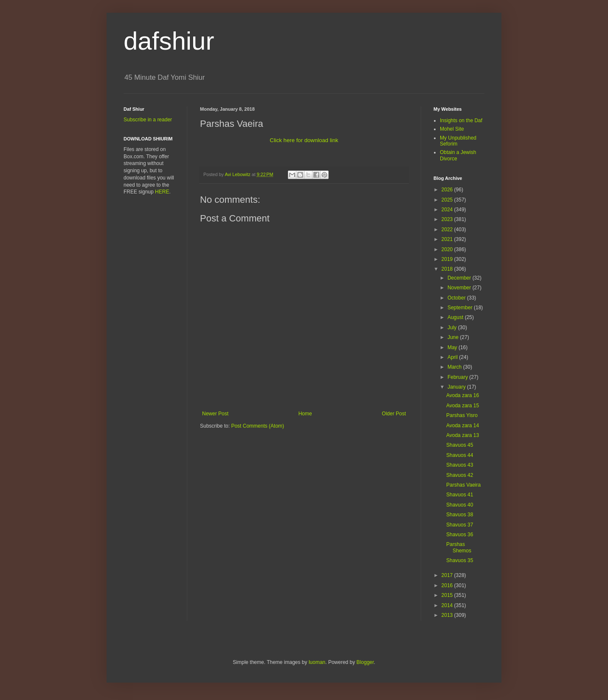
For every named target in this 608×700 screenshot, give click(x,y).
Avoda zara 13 (463, 435)
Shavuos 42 (460, 475)
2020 (448, 249)
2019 (448, 259)
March (455, 367)
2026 (448, 190)
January (457, 387)
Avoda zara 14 (463, 426)
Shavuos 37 (460, 525)
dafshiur (169, 41)
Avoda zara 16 (463, 395)
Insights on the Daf (461, 120)
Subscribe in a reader (148, 120)
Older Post (394, 414)
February (458, 377)
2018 (448, 269)
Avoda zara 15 (463, 406)
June (454, 337)
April (453, 357)
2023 (448, 219)
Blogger (365, 662)
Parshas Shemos (459, 547)
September (461, 308)
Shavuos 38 (460, 515)
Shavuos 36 (460, 535)
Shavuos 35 (460, 560)
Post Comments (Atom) (258, 426)
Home (305, 414)
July (453, 328)
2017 (448, 575)
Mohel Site (452, 129)
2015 (448, 595)
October (457, 298)
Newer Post (215, 414)
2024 (448, 210)
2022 (448, 230)
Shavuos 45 (460, 445)
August (456, 317)
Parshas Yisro (462, 415)
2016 (448, 585)
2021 (448, 239)
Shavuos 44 (460, 455)
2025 (448, 200)
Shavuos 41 (460, 495)
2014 (448, 605)
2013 (448, 615)
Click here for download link (304, 140)
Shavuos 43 (460, 465)
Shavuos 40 (460, 505)
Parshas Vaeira (463, 485)
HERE (162, 192)
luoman (317, 662)
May (453, 347)
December (460, 278)
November (460, 288)
